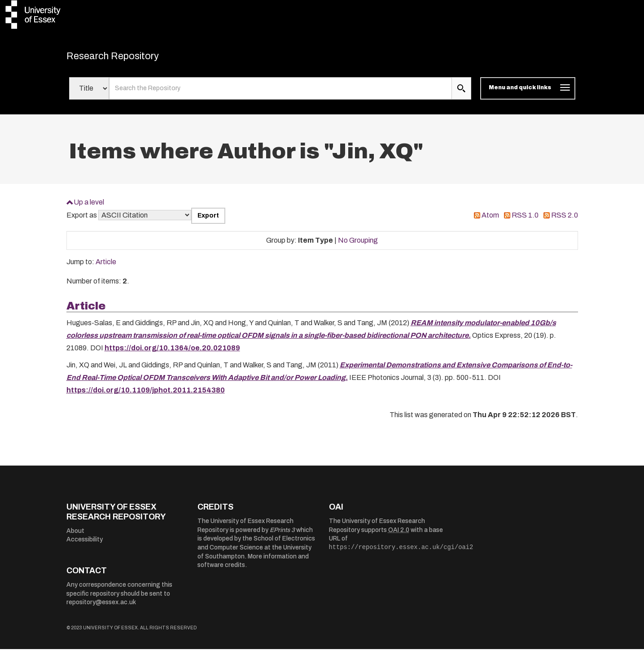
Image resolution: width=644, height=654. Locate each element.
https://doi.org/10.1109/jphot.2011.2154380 (146, 395)
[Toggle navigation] (528, 93)
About (75, 535)
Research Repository (129, 58)
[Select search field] (89, 93)
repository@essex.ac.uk (101, 607)
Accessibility (85, 544)
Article (106, 267)
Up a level (89, 207)
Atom (490, 220)
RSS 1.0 (525, 220)
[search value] (281, 93)
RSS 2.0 (565, 220)
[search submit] (461, 93)
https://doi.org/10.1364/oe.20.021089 (172, 353)
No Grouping (358, 245)
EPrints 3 (282, 534)
